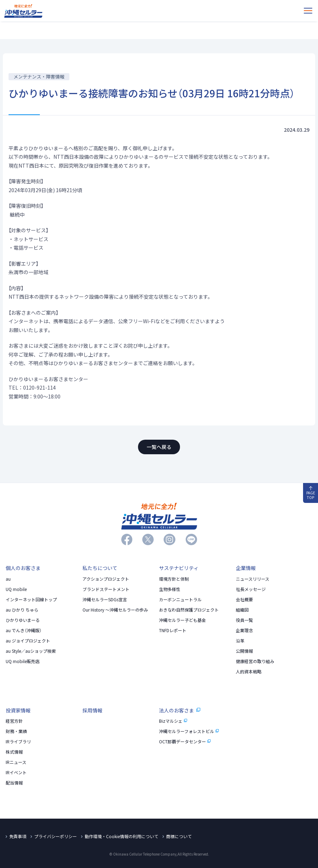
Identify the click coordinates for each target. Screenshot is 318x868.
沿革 (240, 641)
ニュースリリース (253, 579)
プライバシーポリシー (55, 836)
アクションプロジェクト (106, 579)
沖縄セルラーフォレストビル (189, 731)
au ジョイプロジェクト (28, 641)
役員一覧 (244, 620)
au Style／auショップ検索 (31, 651)
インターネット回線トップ (31, 600)
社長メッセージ (251, 589)
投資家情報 (18, 710)
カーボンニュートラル (180, 600)
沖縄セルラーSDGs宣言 (105, 600)
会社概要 (244, 600)
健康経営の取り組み (255, 661)
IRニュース (16, 762)
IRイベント (16, 772)
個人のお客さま (23, 568)
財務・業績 (16, 731)
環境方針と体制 (174, 579)
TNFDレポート (173, 630)
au (8, 579)
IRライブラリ (18, 742)
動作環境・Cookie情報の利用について (121, 836)
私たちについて (100, 568)
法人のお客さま (180, 710)
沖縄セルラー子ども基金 (182, 620)
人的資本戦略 (249, 672)
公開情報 (244, 651)
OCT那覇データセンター (185, 742)
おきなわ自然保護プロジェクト (189, 610)
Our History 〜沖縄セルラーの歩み (115, 610)
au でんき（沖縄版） (24, 630)
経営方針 (14, 721)
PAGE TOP (311, 493)
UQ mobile (16, 589)
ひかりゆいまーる (23, 620)
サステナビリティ (179, 568)
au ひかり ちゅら (22, 610)
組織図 (242, 610)
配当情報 (14, 783)
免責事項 (18, 836)
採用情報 (92, 710)
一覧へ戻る (159, 447)
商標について (179, 836)
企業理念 (244, 630)
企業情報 (246, 568)
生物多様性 (170, 589)
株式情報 (14, 752)
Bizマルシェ (173, 721)
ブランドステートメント (106, 589)
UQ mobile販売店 (23, 661)
